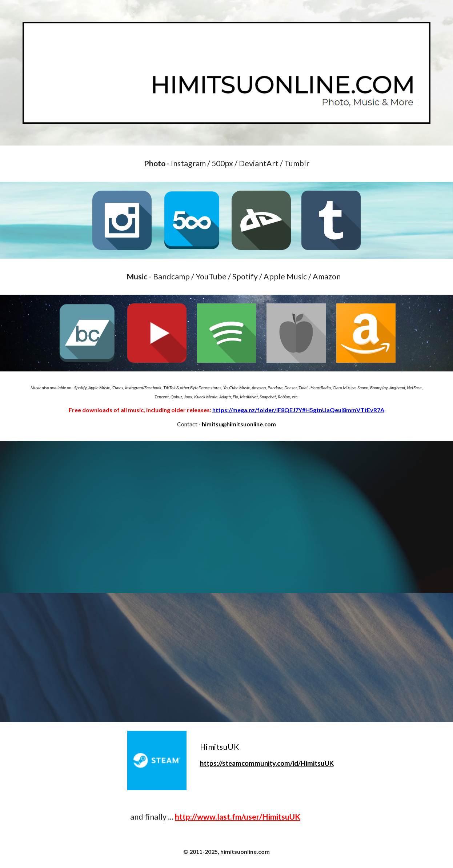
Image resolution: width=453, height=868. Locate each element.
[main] (226, 164)
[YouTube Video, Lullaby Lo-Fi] (226, 658)
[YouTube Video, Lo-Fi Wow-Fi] (226, 517)
